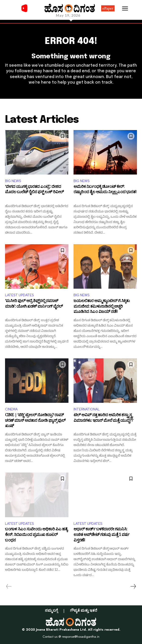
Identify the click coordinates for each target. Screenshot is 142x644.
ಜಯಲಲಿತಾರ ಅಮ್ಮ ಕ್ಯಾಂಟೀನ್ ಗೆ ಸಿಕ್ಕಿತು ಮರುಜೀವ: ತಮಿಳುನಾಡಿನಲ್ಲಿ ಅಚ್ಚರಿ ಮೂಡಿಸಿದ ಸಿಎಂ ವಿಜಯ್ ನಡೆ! (102, 307)
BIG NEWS (13, 181)
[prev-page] (9, 586)
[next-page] (133, 586)
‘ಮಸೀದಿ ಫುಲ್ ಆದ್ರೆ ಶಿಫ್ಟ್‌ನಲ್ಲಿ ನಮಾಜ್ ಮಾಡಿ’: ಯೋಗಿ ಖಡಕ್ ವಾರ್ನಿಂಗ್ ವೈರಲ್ (34, 304)
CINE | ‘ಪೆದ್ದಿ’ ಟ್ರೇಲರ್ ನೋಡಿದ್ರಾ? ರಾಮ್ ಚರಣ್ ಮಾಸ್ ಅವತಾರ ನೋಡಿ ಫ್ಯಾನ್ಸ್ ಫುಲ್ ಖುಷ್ (35, 421)
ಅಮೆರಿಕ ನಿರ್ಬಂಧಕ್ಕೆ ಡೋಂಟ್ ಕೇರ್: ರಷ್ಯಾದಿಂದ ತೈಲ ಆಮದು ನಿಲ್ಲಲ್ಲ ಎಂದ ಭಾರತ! (105, 190)
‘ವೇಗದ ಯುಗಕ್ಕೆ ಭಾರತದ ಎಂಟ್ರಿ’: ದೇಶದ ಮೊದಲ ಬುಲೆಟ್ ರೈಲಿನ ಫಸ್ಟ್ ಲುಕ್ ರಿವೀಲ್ (34, 190)
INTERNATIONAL (87, 409)
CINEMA (11, 409)
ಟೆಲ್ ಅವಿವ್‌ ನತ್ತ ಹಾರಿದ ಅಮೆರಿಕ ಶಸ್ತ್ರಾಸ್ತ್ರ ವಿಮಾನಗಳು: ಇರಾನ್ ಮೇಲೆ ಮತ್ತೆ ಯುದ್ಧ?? (103, 419)
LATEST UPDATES (19, 295)
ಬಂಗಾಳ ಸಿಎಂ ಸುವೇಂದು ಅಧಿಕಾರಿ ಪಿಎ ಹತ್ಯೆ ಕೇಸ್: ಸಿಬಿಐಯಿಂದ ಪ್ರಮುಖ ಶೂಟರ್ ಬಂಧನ (36, 535)
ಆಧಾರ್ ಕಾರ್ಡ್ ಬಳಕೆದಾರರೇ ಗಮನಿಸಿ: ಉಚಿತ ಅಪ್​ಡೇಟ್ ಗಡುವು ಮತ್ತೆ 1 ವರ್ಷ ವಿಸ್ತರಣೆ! (101, 535)
